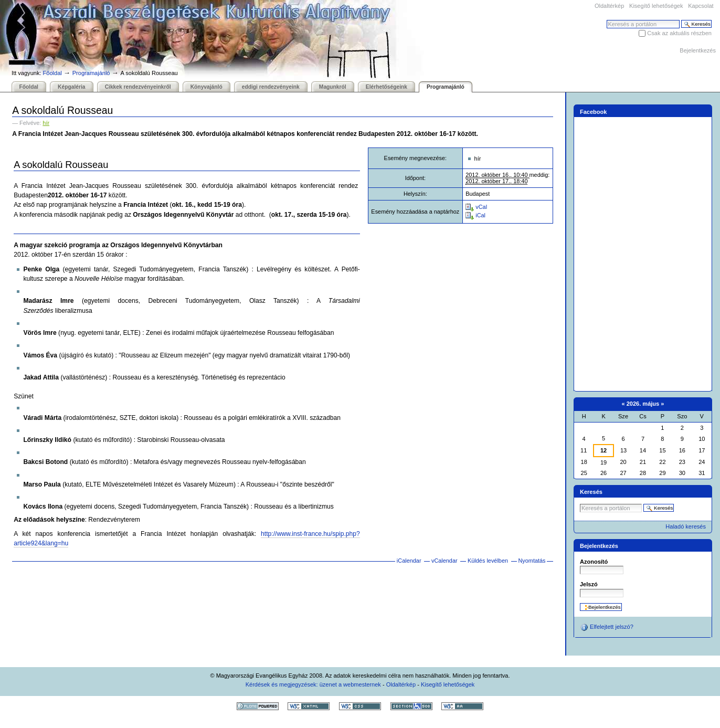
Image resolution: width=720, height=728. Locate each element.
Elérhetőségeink (387, 87)
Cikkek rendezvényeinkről (138, 87)
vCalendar (444, 561)
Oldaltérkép (609, 6)
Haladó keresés (686, 526)
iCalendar (409, 561)
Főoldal (52, 73)
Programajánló (91, 73)
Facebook (594, 112)
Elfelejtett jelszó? (607, 627)
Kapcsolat (701, 6)
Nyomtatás (532, 561)
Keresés (606, 20)
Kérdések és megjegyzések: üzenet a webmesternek (313, 684)
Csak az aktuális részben (679, 33)
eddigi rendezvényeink (271, 87)
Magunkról (333, 87)
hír (46, 123)
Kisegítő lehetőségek (656, 6)
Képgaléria (71, 87)
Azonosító (594, 562)
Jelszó (589, 584)
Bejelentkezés (698, 50)
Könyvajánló (207, 87)
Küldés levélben (488, 561)
